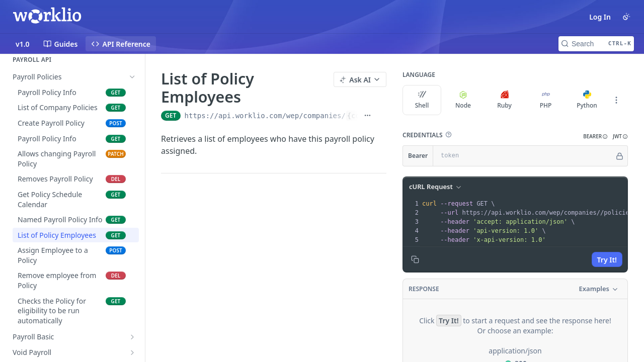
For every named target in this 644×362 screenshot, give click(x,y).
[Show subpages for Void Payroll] (132, 352)
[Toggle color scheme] (626, 17)
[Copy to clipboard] (415, 259)
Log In (600, 17)
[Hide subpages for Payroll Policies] (132, 77)
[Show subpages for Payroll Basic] (132, 337)
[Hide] (620, 156)
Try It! (607, 260)
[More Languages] (616, 100)
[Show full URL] (368, 116)
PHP (546, 100)
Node (463, 100)
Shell (422, 100)
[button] (448, 135)
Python (587, 100)
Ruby (504, 100)
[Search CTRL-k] (596, 44)
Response (424, 289)
